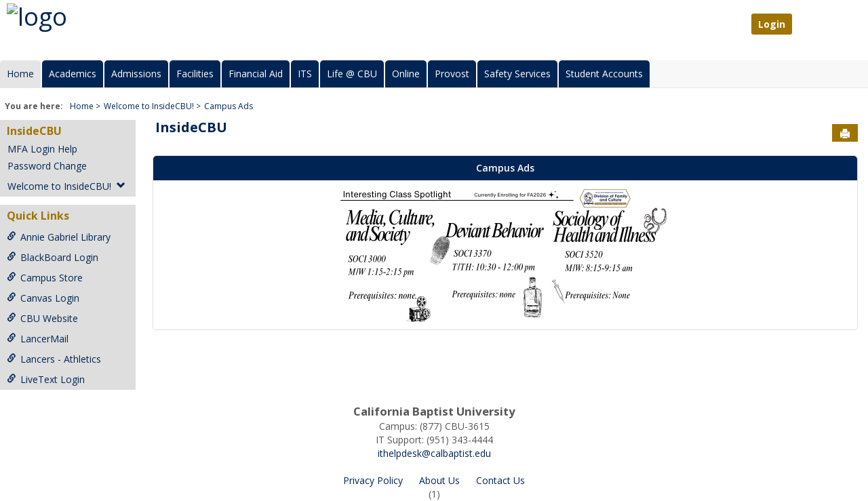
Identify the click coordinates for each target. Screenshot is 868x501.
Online (406, 74)
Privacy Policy (373, 480)
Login (772, 24)
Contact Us (500, 480)
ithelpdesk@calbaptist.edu (434, 453)
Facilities (195, 74)
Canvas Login (43, 298)
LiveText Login (46, 379)
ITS (305, 74)
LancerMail (38, 339)
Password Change (47, 166)
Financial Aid (256, 74)
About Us (439, 480)
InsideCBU (34, 131)
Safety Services (517, 74)
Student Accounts (604, 74)
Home (20, 74)
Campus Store (45, 278)
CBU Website (42, 318)
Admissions (136, 74)
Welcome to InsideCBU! (149, 106)
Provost (452, 74)
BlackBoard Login (53, 257)
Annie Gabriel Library (59, 237)
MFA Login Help (42, 149)
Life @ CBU (352, 74)
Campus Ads (229, 106)
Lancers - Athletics (54, 359)
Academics (73, 74)
